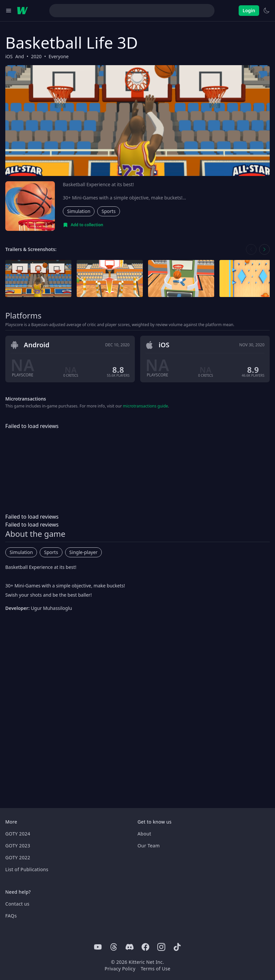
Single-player (83, 552)
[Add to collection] (83, 225)
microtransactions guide (146, 406)
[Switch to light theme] (266, 11)
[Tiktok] (177, 947)
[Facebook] (145, 947)
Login (249, 10)
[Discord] (130, 947)
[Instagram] (161, 947)
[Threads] (114, 947)
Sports (108, 211)
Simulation (79, 211)
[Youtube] (98, 947)
